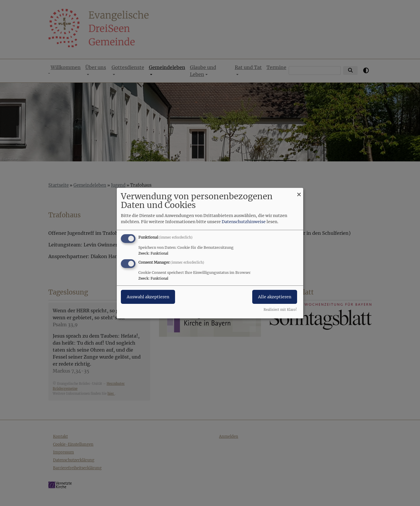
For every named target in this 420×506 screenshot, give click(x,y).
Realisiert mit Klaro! (280, 310)
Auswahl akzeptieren (148, 297)
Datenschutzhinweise (244, 222)
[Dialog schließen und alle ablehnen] (299, 191)
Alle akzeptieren (275, 297)
